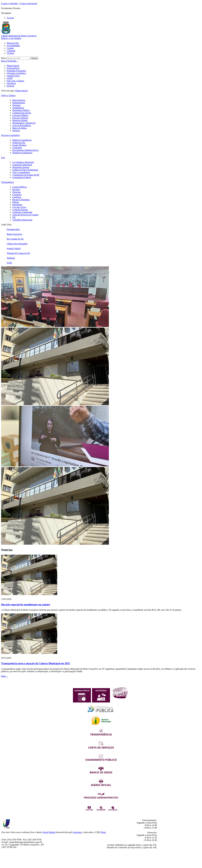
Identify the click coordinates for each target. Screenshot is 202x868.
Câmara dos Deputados (17, 244)
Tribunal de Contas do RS (18, 253)
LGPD (10, 78)
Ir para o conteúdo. (10, 3)
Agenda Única (13, 76)
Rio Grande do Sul (15, 239)
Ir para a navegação (28, 3)
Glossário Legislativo (16, 73)
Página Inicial (13, 66)
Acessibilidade (13, 46)
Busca (4, 58)
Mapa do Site (13, 43)
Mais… (4, 676)
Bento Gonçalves (14, 234)
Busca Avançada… (10, 61)
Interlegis (77, 832)
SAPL (9, 263)
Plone (103, 832)
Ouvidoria (11, 83)
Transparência (13, 68)
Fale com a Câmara (15, 81)
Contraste (11, 51)
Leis (3, 157)
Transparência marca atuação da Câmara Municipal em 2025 (35, 663)
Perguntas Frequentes (16, 71)
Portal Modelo (49, 832)
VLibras (10, 53)
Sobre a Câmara (8, 95)
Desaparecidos (13, 229)
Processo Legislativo (10, 135)
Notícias (10, 86)
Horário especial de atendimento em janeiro (26, 605)
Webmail (11, 258)
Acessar (10, 18)
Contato (10, 48)
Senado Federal (14, 248)
